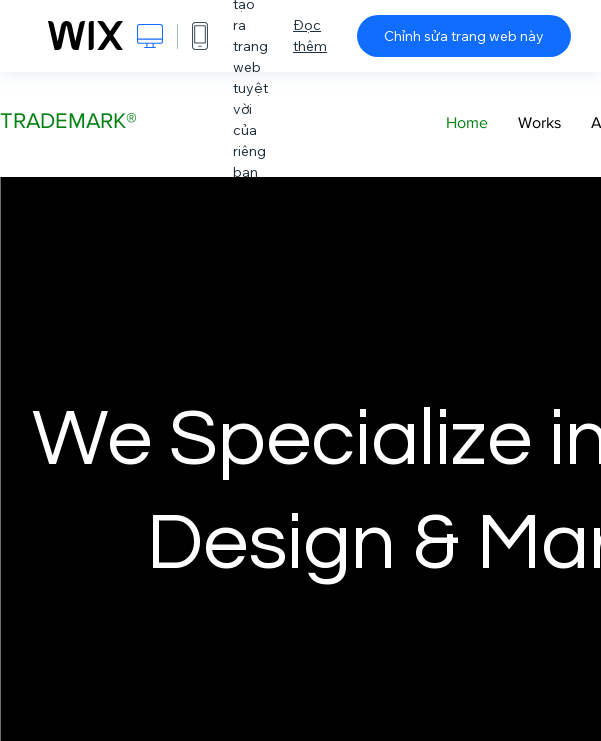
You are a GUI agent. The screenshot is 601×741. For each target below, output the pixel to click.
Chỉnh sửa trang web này (464, 36)
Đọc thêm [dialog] (310, 35)
